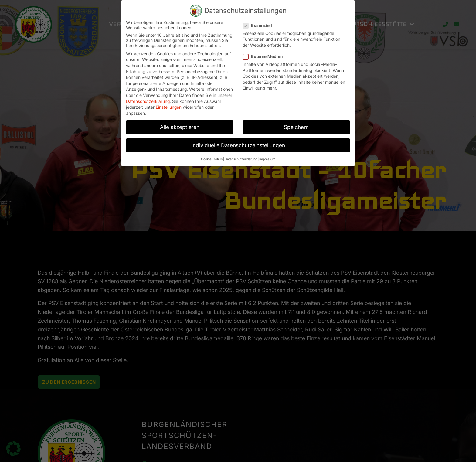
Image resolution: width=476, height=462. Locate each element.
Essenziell (259, 25)
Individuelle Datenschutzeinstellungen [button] (238, 145)
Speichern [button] (296, 127)
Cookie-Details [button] (212, 159)
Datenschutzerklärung (148, 101)
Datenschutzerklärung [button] (241, 159)
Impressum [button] (267, 159)
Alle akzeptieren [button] (180, 127)
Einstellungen (169, 107)
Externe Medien (265, 56)
